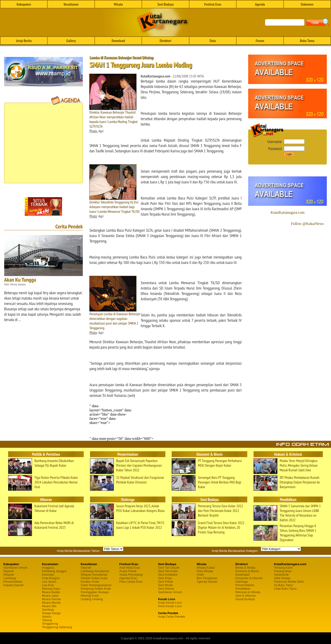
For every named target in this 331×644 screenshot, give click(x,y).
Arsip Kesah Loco (170, 603)
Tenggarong (50, 624)
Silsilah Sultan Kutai (94, 578)
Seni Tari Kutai (168, 571)
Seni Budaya (166, 4)
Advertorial (281, 575)
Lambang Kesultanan (95, 571)
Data (213, 41)
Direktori (165, 41)
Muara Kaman (52, 599)
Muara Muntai (51, 603)
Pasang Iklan (283, 571)
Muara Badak (51, 592)
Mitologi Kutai (90, 596)
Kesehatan (243, 575)
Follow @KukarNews (307, 224)
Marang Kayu (51, 589)
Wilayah (9, 575)
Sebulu (47, 617)
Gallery (71, 41)
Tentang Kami (283, 568)
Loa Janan (49, 582)
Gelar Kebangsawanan (96, 585)
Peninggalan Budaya (95, 592)
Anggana (48, 568)
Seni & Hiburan (246, 596)
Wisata (118, 4)
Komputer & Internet (249, 578)
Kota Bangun (51, 578)
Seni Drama (166, 589)
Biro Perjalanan (207, 578)
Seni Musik (165, 585)
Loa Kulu (48, 585)
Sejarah (9, 571)
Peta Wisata (205, 571)
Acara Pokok (128, 571)
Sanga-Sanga (51, 613)
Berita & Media (245, 568)
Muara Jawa (50, 596)
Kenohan (48, 575)
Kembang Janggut (54, 571)
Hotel (200, 575)
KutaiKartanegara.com (287, 212)
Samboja (48, 610)
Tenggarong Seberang (57, 627)
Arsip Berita (24, 41)
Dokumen (307, 4)
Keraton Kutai (90, 582)
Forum (260, 41)
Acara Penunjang (131, 575)
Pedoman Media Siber (289, 582)
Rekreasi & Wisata (248, 592)
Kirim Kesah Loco (170, 606)
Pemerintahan (13, 582)
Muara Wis (49, 606)
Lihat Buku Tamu (285, 589)
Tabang (47, 620)
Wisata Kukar (206, 568)
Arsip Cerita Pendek (171, 617)
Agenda (260, 4)
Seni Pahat (165, 582)
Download (118, 41)
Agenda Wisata (207, 582)
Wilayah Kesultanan (94, 575)
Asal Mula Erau (130, 568)
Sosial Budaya (245, 599)
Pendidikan (243, 589)
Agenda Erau (128, 578)
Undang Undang (92, 599)
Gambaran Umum (15, 568)
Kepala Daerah (13, 585)
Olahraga (242, 582)
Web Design (282, 578)
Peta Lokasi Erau (131, 582)
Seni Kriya (165, 578)
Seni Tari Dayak (169, 568)
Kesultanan (71, 4)
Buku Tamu (307, 41)
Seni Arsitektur (168, 575)
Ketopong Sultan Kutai (96, 589)
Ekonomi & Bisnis (247, 571)
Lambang (10, 578)
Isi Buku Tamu (284, 585)
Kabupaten (24, 4)
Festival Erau (213, 4)
